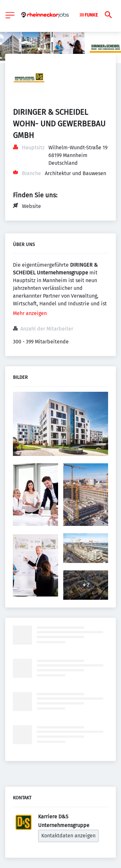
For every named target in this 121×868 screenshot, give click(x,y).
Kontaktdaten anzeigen (68, 836)
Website (31, 206)
